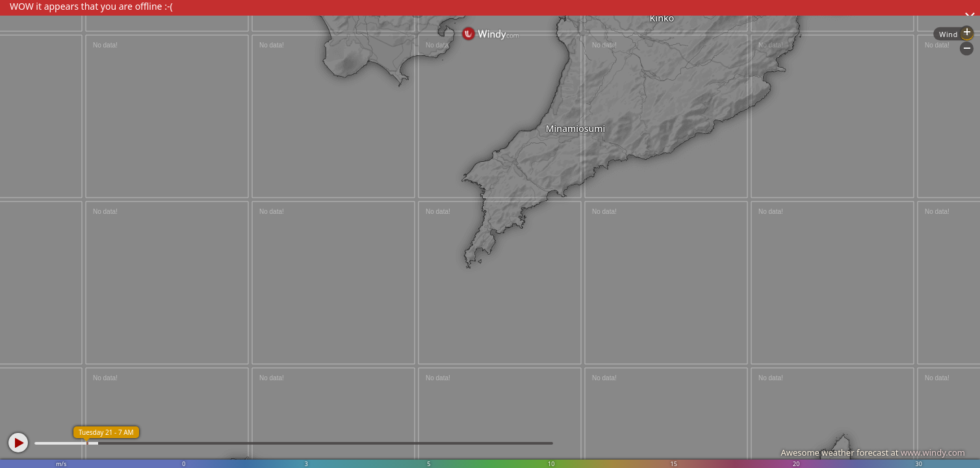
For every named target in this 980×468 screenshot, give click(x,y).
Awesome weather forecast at (873, 452)
